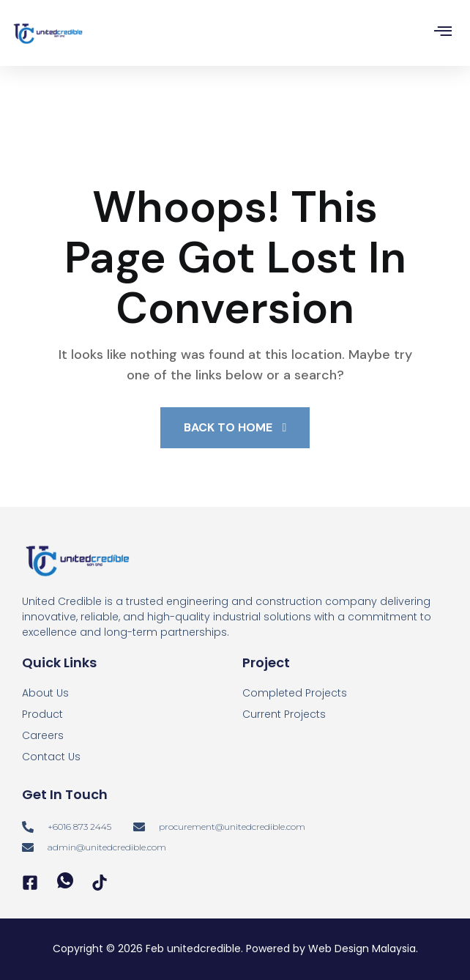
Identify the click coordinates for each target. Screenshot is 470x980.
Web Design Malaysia (362, 949)
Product (42, 714)
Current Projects (284, 714)
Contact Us (51, 757)
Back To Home (235, 427)
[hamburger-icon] (443, 33)
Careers (43, 735)
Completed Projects (295, 693)
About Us (45, 693)
